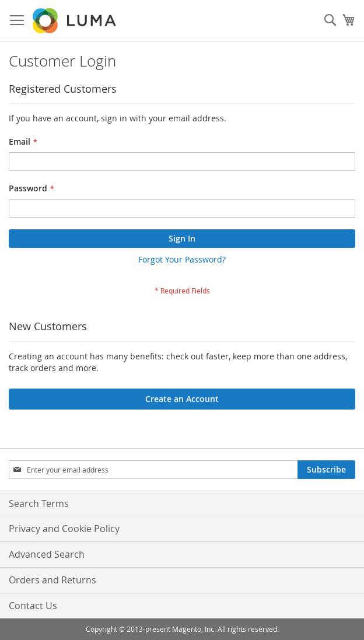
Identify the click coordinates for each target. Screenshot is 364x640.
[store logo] (75, 21)
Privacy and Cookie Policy (64, 529)
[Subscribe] (326, 470)
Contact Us (33, 606)
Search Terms (39, 503)
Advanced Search (47, 554)
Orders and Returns (52, 580)
